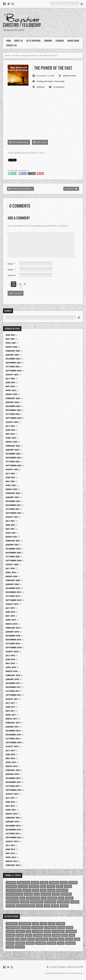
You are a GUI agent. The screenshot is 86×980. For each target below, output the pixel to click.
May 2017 (10, 711)
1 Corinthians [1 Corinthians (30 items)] (25, 924)
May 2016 (10, 758)
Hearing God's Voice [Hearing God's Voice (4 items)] (15, 894)
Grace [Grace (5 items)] (43, 890)
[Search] (65, 4)
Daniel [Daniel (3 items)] (47, 931)
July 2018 (10, 655)
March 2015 (11, 814)
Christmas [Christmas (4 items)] (54, 883)
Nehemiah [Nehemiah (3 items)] (20, 943)
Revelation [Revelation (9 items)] (70, 943)
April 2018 (11, 667)
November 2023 (13, 410)
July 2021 (10, 521)
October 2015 (13, 786)
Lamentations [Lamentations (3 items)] (42, 939)
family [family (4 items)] (60, 886)
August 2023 (12, 422)
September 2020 (13, 560)
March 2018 (11, 671)
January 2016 (12, 774)
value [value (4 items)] (47, 906)
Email (12, 270)
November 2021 (13, 505)
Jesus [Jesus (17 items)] (22, 898)
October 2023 (13, 414)
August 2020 (12, 564)
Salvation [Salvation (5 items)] (11, 906)
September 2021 (13, 513)
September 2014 (13, 837)
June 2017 (10, 707)
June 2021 (10, 525)
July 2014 (10, 845)
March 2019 (11, 624)
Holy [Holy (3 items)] (37, 894)
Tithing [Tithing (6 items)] (39, 906)
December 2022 (13, 454)
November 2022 (13, 458)
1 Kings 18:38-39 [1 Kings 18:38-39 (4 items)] (23, 883)
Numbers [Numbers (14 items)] (30, 943)
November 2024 (13, 363)
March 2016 (11, 766)
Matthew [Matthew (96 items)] (10, 943)
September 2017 (13, 695)
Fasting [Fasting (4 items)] (68, 886)
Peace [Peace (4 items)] (61, 898)
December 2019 (13, 588)
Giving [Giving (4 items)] (36, 890)
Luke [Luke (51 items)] (61, 939)
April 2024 (11, 390)
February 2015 (13, 818)
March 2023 (11, 442)
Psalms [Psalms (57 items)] (61, 943)
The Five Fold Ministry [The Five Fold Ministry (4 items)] (26, 906)
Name (11, 264)
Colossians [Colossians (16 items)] (37, 931)
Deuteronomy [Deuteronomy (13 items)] (58, 931)
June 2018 (10, 659)
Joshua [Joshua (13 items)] (31, 939)
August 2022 (12, 469)
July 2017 (10, 703)
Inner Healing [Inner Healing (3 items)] (12, 898)
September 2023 (13, 418)
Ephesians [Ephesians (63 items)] (11, 935)
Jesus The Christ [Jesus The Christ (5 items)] (33, 898)
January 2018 (12, 679)
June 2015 (10, 802)
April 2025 (11, 343)
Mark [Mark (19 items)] (77, 939)
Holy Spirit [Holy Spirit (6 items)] (46, 894)
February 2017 (13, 723)
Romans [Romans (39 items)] (10, 947)
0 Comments (59, 87)
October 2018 (13, 644)
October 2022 (13, 462)
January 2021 (12, 545)
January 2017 (12, 727)
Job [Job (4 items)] (18, 939)
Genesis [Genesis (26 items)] (47, 935)
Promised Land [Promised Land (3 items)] (13, 902)
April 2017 (11, 715)
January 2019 (12, 632)
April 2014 (11, 857)
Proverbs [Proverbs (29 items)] (51, 943)
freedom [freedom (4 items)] (27, 890)
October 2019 (13, 596)
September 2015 (13, 790)
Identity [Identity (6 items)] (56, 894)
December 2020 (13, 549)
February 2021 (13, 541)
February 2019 (13, 628)
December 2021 (13, 501)
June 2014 (10, 849)
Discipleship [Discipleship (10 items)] (11, 886)
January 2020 (12, 584)
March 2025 (11, 347)
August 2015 (12, 794)
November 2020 (13, 553)
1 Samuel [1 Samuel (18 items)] (61, 924)
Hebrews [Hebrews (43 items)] (56, 935)
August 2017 (12, 699)
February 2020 (13, 580)
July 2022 (10, 473)
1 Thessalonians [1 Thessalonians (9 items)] (13, 928)
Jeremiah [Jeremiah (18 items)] (10, 939)
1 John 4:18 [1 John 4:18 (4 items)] (11, 883)
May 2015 (10, 806)
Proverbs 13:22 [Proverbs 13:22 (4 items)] (37, 902)
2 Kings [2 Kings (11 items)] (61, 928)
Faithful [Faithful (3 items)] (51, 886)
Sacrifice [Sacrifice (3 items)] (75, 902)
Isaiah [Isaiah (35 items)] (65, 935)
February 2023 (13, 446)
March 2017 (11, 719)
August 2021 (12, 517)
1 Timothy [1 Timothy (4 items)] (26, 928)
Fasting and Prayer (29, 55)
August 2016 (12, 746)
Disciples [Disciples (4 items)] (73, 883)
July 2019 (10, 608)
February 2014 (13, 865)
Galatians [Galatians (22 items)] (38, 935)
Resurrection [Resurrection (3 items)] (63, 902)
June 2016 (10, 754)
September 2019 (13, 600)
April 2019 (11, 620)
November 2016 (13, 735)
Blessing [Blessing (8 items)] (44, 883)
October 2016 (13, 739)
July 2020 (10, 568)
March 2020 (11, 576)
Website (12, 275)
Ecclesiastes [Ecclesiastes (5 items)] (71, 931)
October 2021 (13, 509)
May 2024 (10, 386)
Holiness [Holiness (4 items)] (28, 894)
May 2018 (10, 663)
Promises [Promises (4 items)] (25, 902)
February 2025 (13, 351)
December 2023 (13, 406)
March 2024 (11, 394)
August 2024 (12, 375)
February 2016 (13, 770)
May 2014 (10, 853)
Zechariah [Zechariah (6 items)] (20, 947)
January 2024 (12, 402)
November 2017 (13, 687)
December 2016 (13, 731)
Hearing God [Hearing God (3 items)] (62, 890)
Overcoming (59, 81)
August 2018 (12, 652)
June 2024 (10, 382)
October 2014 (13, 834)
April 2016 (11, 762)
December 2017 (13, 683)
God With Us (71, 189)
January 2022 (12, 497)
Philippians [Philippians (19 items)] (41, 943)
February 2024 (13, 398)
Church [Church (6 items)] (64, 883)
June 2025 (10, 335)
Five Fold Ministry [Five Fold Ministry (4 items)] (14, 890)
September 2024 (13, 371)
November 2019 (13, 592)
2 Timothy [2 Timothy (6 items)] (20, 931)
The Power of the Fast (48, 55)
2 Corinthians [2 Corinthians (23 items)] (50, 928)
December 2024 (13, 359)
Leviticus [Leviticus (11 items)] (53, 939)
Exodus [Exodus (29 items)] (20, 935)
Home (8, 55)
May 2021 (10, 529)
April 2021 (11, 533)
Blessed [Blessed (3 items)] (35, 883)
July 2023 (10, 426)
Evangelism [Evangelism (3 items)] (34, 886)
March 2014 (11, 861)
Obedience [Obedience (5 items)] (52, 898)
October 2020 (13, 557)
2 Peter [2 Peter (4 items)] (69, 928)
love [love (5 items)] (44, 898)
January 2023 (12, 450)
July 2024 (10, 378)
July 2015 (10, 798)
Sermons (16, 55)
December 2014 (13, 826)
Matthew (41, 87)
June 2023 (10, 430)
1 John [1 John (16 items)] (36, 924)
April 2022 (11, 485)
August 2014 (12, 841)
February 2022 (13, 493)
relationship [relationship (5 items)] (50, 902)
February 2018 (13, 675)
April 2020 (11, 572)
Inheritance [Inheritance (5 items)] (66, 894)
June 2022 (10, 477)
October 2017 (13, 691)
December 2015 (13, 778)
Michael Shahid (69, 76)
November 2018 (13, 640)
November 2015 (13, 782)
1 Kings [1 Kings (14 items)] (44, 924)
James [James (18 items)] (72, 935)
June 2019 (10, 612)
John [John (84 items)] (24, 939)
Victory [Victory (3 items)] (55, 906)
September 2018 (13, 647)
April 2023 (11, 438)
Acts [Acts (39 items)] (28, 931)
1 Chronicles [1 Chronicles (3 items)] (12, 924)
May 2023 (10, 434)
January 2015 (12, 822)
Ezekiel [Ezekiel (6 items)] (28, 935)
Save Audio (40, 142)
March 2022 (11, 489)
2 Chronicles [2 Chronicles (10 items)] (37, 928)
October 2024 (13, 367)
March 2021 (11, 537)
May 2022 (10, 481)
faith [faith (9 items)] (43, 886)
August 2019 (12, 604)
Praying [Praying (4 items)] (69, 898)
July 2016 (10, 750)
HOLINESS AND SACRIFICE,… (20, 189)
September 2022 (13, 465)
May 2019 (10, 616)
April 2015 (11, 810)
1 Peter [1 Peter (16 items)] (52, 924)
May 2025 (10, 339)
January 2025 (12, 355)
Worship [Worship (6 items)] (64, 906)
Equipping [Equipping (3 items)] (23, 886)
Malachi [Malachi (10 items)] (69, 939)
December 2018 (13, 636)
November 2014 (13, 830)
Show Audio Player (19, 142)
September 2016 (13, 742)
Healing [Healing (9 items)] (51, 890)
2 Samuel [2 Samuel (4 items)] (10, 931)
